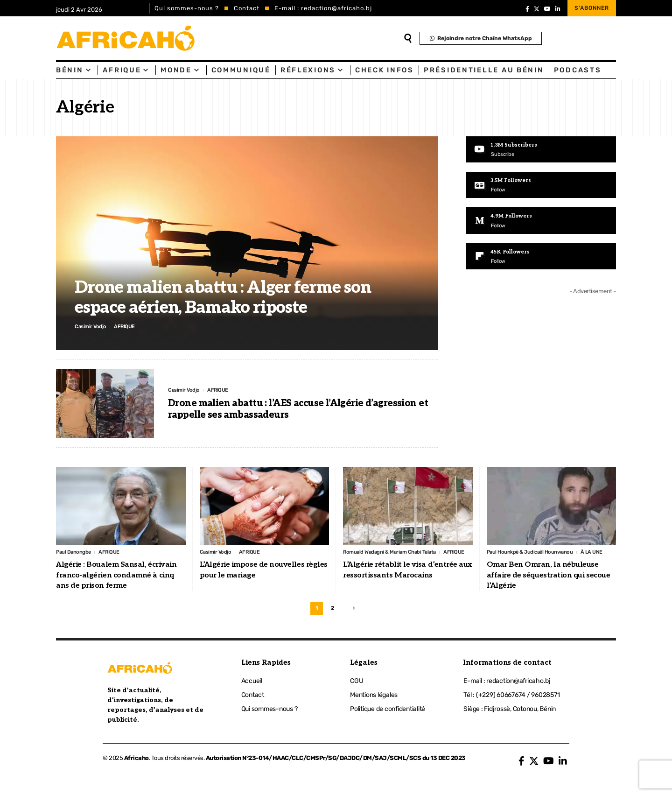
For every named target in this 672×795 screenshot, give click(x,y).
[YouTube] (547, 9)
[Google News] (541, 186)
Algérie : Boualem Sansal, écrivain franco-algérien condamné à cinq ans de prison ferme (116, 577)
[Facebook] (527, 9)
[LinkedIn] (558, 9)
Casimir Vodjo (93, 326)
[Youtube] (541, 150)
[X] (537, 9)
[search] (408, 38)
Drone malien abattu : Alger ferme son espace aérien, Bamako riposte (223, 296)
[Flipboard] (541, 259)
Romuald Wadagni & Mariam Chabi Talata (397, 552)
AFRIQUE (131, 326)
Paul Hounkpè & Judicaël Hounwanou (537, 552)
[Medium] (541, 222)
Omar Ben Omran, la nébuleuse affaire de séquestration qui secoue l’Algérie (549, 588)
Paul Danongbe (77, 552)
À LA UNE (499, 564)
